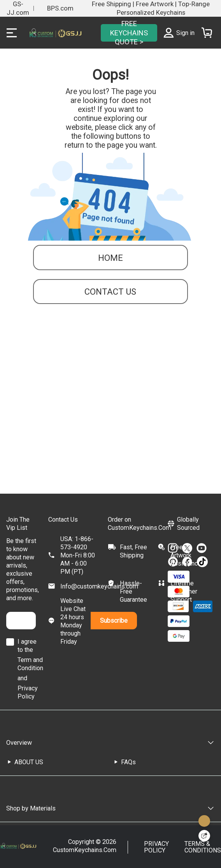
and (22, 678)
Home (110, 258)
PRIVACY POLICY (156, 847)
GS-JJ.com (18, 8)
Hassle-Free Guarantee (133, 591)
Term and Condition (30, 664)
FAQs (128, 762)
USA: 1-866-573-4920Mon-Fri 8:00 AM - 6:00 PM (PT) (78, 555)
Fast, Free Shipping (133, 551)
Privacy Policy (28, 692)
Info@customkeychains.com (99, 586)
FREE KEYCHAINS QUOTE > (129, 33)
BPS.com (60, 8)
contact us (110, 292)
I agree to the (27, 646)
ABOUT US (29, 762)
